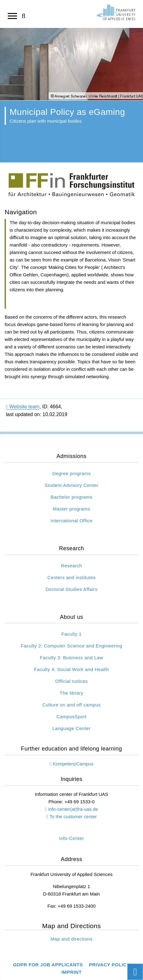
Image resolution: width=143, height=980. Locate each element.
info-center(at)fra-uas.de (73, 809)
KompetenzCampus (73, 764)
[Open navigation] (12, 16)
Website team (23, 407)
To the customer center (73, 817)
